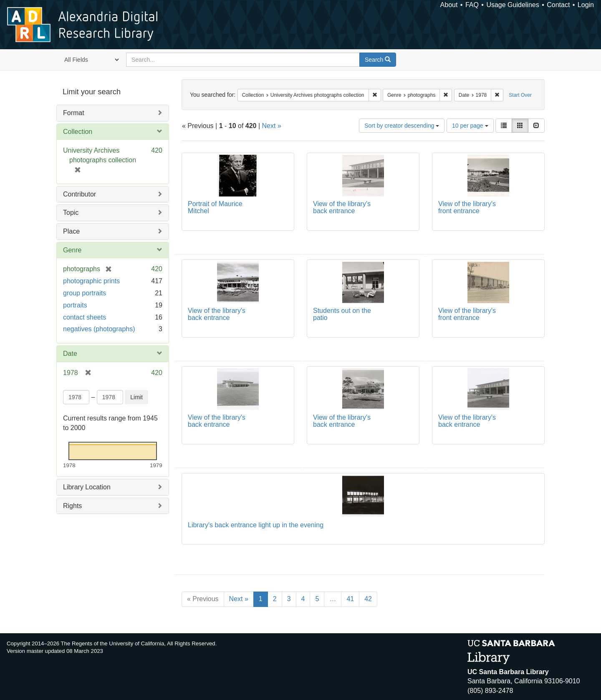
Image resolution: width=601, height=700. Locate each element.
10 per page (470, 126)
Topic (71, 213)
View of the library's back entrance (342, 208)
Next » (272, 126)
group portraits (85, 293)
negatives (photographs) (99, 329)
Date (70, 354)
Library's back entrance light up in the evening (256, 525)
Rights (72, 506)
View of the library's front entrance (467, 208)
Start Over (520, 95)
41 (350, 599)
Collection (78, 132)
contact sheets (85, 317)
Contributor (80, 194)
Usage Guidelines (513, 5)
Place (71, 231)
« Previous (203, 599)
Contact (558, 5)
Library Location (87, 487)
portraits (75, 305)
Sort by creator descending (402, 126)
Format (74, 113)
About (449, 5)
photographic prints (91, 281)
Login (586, 5)
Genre (72, 250)
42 (368, 599)
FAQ (472, 5)
